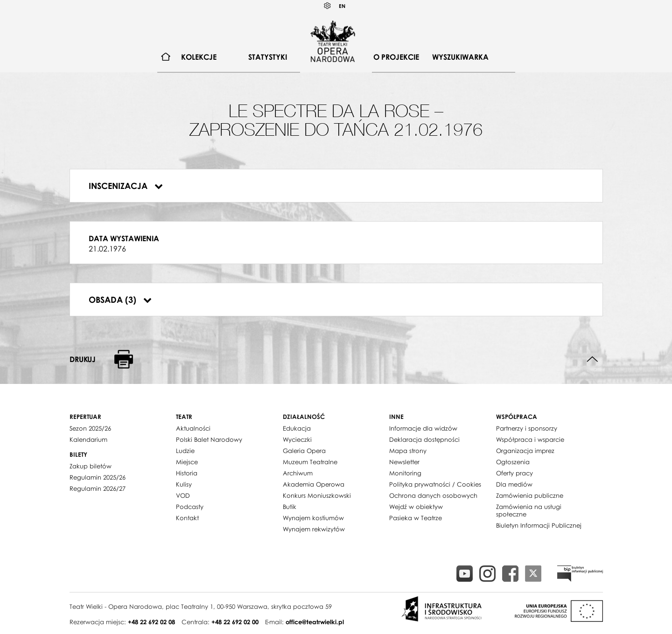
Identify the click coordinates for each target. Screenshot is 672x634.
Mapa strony (408, 451)
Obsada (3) (120, 300)
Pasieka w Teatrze (416, 518)
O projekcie (396, 57)
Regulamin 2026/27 (98, 488)
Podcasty (190, 507)
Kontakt (187, 518)
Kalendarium (88, 439)
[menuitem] (166, 57)
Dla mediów (514, 484)
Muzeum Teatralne (310, 462)
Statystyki (268, 57)
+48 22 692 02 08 (151, 622)
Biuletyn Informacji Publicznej (539, 525)
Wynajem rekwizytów (314, 529)
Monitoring (405, 473)
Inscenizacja (126, 186)
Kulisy (184, 484)
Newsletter (404, 462)
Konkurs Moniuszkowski (317, 495)
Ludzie (185, 451)
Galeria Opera (304, 451)
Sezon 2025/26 (90, 428)
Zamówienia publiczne (530, 495)
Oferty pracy (514, 473)
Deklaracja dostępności (424, 439)
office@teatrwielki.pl (315, 622)
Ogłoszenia (513, 462)
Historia (187, 473)
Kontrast (328, 6)
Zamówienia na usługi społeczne (529, 510)
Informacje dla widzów (423, 428)
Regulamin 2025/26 (98, 477)
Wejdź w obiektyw (416, 507)
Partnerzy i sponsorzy (527, 428)
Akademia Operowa (314, 484)
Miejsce (187, 462)
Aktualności (193, 428)
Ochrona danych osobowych (433, 495)
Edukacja (297, 428)
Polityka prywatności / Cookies (435, 484)
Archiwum (298, 473)
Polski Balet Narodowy (209, 439)
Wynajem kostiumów (313, 518)
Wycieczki (297, 439)
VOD (183, 495)
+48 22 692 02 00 (235, 622)
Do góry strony (592, 359)
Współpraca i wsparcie (530, 439)
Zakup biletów (91, 466)
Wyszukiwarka (460, 57)
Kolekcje (199, 57)
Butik (290, 507)
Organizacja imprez (525, 451)
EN (342, 6)
